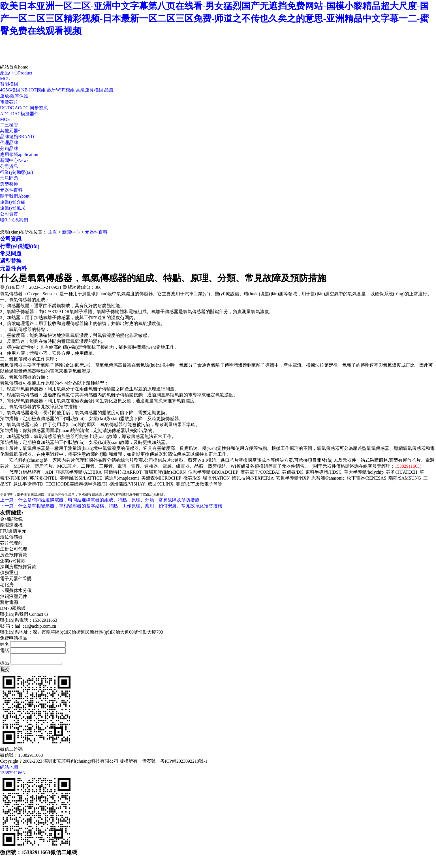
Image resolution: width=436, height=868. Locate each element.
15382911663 (12, 773)
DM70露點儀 (13, 608)
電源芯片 (9, 102)
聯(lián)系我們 (14, 220)
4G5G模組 (10, 90)
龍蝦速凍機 (11, 525)
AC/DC (22, 108)
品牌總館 (17, 137)
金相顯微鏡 (11, 519)
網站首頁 (14, 67)
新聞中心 (14, 160)
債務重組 (9, 573)
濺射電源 (9, 602)
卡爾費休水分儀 (16, 590)
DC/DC (7, 108)
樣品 (5, 663)
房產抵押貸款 (14, 555)
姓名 (5, 644)
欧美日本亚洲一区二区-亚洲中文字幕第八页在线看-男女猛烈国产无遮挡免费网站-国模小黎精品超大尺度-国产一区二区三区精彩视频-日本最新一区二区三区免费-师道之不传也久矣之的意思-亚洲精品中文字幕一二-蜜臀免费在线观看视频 (214, 18)
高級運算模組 (89, 90)
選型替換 (9, 184)
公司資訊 (9, 166)
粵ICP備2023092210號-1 (184, 761)
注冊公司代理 (14, 549)
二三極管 (9, 125)
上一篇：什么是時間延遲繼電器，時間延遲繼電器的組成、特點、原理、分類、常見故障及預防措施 (100, 500)
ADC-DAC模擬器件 (19, 114)
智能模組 (9, 84)
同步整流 (39, 108)
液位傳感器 (11, 537)
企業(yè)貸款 (13, 561)
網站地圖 (9, 767)
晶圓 (109, 90)
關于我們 (15, 196)
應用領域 (19, 154)
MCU (5, 79)
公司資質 (9, 214)
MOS (5, 119)
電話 (5, 650)
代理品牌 (9, 143)
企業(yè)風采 (13, 208)
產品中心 (16, 73)
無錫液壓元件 (14, 596)
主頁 (53, 232)
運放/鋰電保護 (14, 96)
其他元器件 (11, 131)
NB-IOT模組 (33, 90)
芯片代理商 (11, 543)
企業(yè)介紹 (13, 202)
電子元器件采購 (16, 579)
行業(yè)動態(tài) (16, 172)
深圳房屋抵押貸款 (18, 567)
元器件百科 (11, 190)
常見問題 (9, 178)
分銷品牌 (9, 148)
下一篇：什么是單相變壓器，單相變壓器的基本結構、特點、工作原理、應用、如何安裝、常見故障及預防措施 (111, 506)
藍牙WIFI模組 (61, 90)
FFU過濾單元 (13, 531)
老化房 (7, 584)
